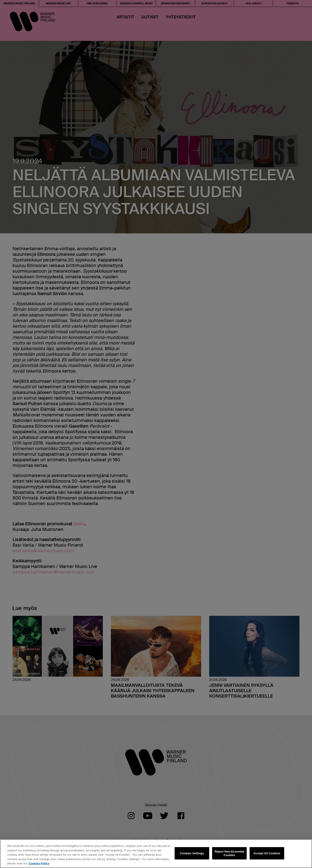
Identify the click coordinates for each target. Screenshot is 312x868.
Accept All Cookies (267, 853)
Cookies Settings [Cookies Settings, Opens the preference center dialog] (192, 853)
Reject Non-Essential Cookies (229, 853)
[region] (156, 854)
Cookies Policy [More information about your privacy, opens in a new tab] (39, 863)
